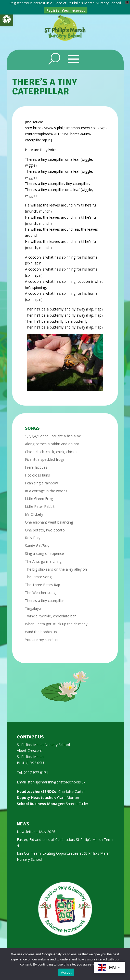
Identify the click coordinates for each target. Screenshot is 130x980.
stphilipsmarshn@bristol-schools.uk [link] (56, 778)
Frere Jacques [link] (36, 464)
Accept (66, 972)
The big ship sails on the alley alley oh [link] (56, 566)
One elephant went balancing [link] (49, 519)
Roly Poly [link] (33, 534)
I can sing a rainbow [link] (41, 479)
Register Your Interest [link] (66, 10)
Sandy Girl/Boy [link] (37, 542)
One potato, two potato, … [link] (47, 526)
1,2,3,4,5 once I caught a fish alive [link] (53, 432)
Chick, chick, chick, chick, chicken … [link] (54, 448)
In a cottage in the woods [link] (46, 487)
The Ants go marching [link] (43, 558)
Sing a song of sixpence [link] (44, 550)
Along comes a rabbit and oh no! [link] (52, 440)
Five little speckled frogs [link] (45, 456)
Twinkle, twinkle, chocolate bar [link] (50, 613)
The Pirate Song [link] (38, 574)
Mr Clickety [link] (34, 511)
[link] (7, 19)
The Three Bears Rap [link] (43, 581)
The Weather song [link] (40, 589)
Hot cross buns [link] (37, 472)
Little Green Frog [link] (39, 495)
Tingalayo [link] (33, 605)
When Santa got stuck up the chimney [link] (56, 620)
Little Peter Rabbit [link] (40, 503)
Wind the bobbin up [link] (41, 628)
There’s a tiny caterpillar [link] (44, 597)
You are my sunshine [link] (42, 636)
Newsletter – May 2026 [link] (36, 828)
